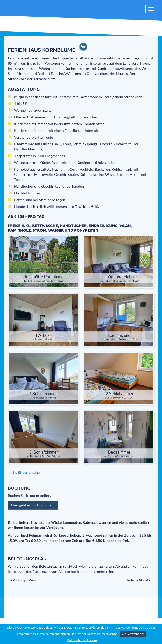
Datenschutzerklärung (82, 640)
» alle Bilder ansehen (25, 472)
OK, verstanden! (133, 634)
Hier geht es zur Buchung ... (33, 505)
